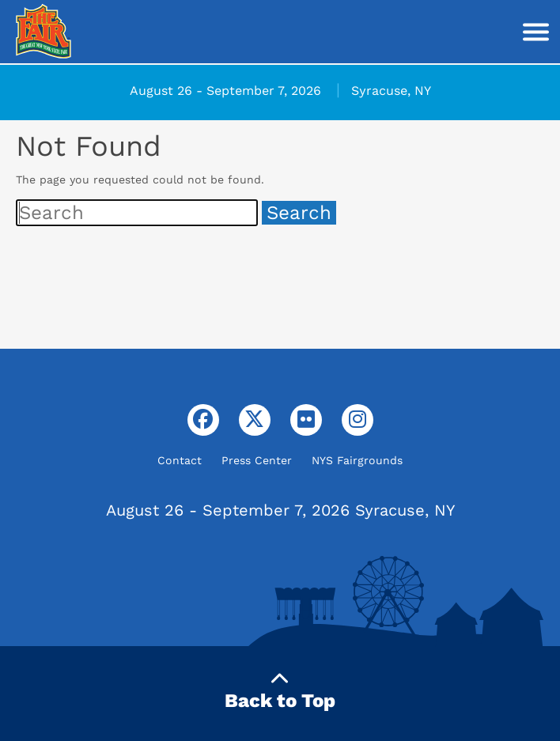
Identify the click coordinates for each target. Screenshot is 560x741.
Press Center (257, 460)
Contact (180, 460)
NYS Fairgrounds (357, 460)
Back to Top (280, 691)
